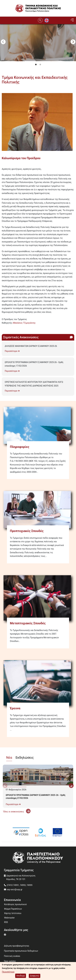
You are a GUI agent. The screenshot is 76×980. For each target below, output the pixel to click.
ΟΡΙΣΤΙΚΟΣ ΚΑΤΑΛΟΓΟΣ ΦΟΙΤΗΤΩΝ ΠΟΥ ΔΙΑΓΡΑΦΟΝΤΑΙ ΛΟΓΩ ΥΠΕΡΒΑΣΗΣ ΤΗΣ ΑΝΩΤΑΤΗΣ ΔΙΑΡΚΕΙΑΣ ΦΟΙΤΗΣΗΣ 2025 (34, 384)
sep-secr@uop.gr (15, 889)
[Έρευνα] (38, 683)
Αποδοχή (21, 976)
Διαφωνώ (35, 976)
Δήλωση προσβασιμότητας (17, 946)
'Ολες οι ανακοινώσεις (17, 812)
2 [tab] (40, 65)
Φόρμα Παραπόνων (13, 909)
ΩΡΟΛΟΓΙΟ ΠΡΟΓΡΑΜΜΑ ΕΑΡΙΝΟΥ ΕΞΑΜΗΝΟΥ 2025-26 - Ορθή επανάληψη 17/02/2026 (34, 364)
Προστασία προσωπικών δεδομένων (21, 951)
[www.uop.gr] (38, 858)
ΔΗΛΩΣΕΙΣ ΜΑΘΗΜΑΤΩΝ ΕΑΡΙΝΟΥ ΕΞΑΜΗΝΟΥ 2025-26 (31, 346)
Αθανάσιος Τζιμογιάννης (24, 323)
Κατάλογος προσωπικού (15, 904)
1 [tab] (36, 65)
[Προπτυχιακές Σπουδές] (38, 510)
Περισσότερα (12, 351)
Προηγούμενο (3, 42)
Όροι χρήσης (10, 961)
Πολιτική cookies (12, 956)
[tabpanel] (38, 59)
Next (73, 42)
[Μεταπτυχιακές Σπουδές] (38, 598)
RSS (6, 922)
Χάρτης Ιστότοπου (13, 913)
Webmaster (9, 918)
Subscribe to (3, 328)
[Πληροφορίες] (38, 425)
